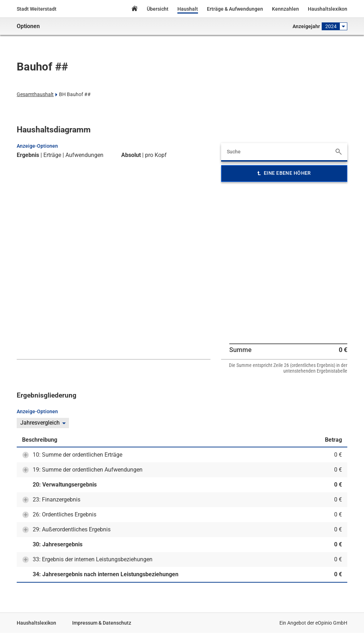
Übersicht (158, 9)
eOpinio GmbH (331, 623)
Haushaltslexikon (328, 9)
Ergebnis (28, 155)
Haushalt (188, 9)
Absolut (131, 155)
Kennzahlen (285, 9)
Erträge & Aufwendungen (235, 9)
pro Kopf (156, 155)
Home (134, 9)
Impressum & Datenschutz (102, 623)
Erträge (52, 155)
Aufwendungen (84, 155)
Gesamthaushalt (35, 94)
